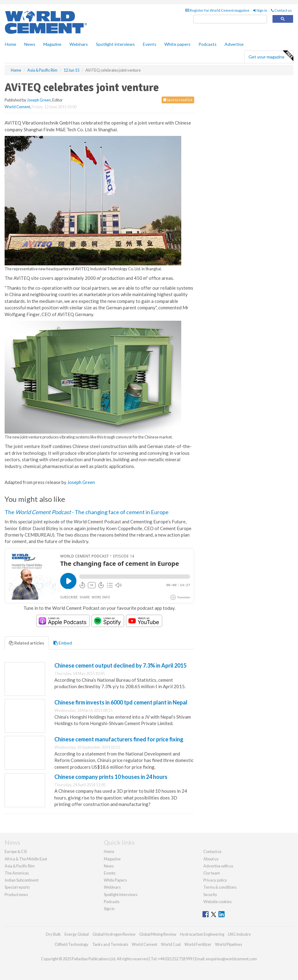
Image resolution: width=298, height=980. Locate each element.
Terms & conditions (220, 887)
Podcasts (208, 44)
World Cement (17, 107)
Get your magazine (271, 56)
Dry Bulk (53, 934)
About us (211, 859)
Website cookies (218, 902)
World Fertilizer (198, 944)
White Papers (115, 880)
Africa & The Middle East (26, 859)
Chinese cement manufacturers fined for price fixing (119, 739)
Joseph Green (39, 100)
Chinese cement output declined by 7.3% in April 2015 (120, 665)
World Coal (171, 944)
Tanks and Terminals (110, 944)
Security (210, 895)
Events (150, 44)
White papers (177, 44)
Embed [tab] (63, 643)
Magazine (52, 44)
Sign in (260, 10)
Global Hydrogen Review (114, 934)
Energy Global (77, 934)
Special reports (17, 887)
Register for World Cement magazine (217, 10)
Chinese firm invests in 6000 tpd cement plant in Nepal (121, 702)
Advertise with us (218, 866)
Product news (16, 895)
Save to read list (178, 100)
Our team (212, 873)
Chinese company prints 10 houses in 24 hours (111, 777)
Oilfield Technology (72, 944)
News (109, 866)
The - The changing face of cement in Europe (87, 512)
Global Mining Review (158, 934)
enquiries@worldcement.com (231, 959)
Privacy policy (215, 880)
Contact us (281, 10)
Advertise (234, 44)
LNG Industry (239, 934)
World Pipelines (229, 944)
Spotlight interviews (115, 44)
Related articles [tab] (27, 643)
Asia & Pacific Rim (20, 866)
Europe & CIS (16, 851)
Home (11, 44)
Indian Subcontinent (22, 880)
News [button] (30, 44)
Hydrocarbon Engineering (202, 934)
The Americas (17, 873)
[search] (230, 19)
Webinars (79, 44)
